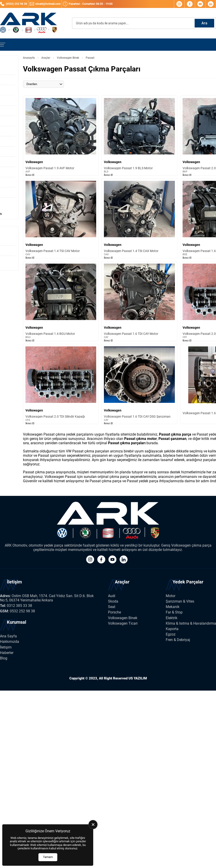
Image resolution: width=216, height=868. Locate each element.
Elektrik (172, 618)
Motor (171, 596)
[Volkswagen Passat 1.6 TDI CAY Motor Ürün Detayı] (139, 301)
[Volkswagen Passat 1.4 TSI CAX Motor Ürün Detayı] (139, 218)
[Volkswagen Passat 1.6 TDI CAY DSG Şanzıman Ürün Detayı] (139, 384)
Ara (204, 23)
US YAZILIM (138, 678)
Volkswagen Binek (68, 58)
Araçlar (46, 58)
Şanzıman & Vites (180, 601)
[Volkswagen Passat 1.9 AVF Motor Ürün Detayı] (61, 136)
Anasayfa (29, 58)
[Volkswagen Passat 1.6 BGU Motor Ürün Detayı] (61, 301)
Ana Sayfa (8, 636)
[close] (93, 825)
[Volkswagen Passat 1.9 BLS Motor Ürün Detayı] (139, 136)
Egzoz (171, 634)
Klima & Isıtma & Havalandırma (191, 623)
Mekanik (173, 607)
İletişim (6, 647)
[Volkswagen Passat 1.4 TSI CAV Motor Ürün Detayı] (61, 218)
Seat (112, 607)
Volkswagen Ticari (123, 623)
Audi (112, 596)
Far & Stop (174, 612)
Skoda (113, 601)
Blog (4, 658)
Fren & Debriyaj (178, 640)
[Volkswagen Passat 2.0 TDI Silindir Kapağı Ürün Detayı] (61, 384)
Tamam (48, 857)
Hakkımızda (10, 642)
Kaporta (172, 629)
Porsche (114, 612)
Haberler (7, 653)
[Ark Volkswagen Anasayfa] (28, 23)
